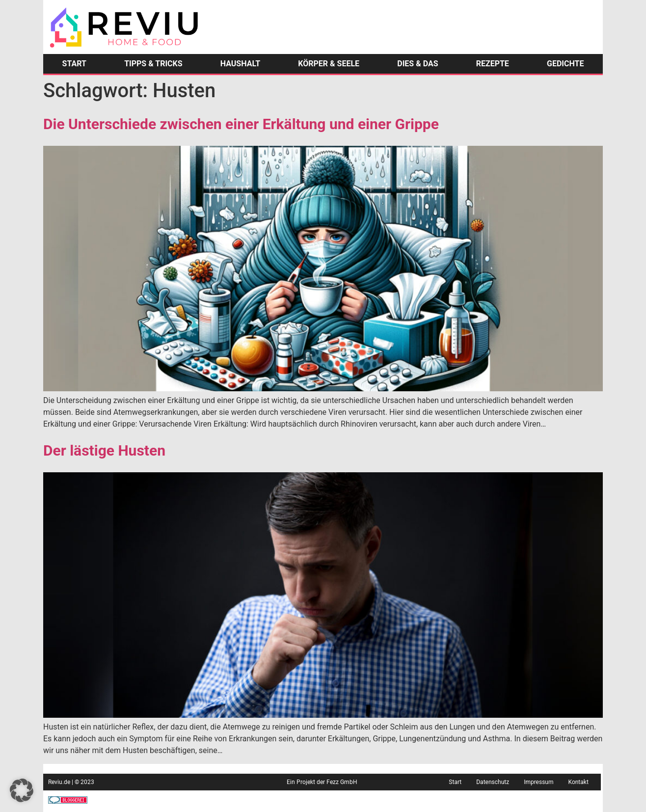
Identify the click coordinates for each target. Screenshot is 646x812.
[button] (22, 790)
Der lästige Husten (104, 450)
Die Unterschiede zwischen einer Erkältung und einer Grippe (241, 124)
